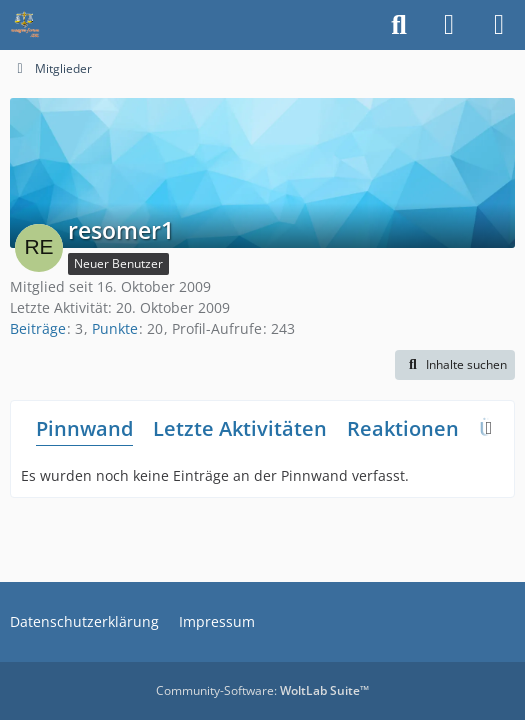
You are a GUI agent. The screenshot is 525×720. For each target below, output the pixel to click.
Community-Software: (262, 690)
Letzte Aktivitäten (240, 428)
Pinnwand (84, 428)
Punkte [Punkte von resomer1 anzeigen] (115, 328)
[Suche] (399, 25)
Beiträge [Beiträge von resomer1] (38, 328)
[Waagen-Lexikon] (25, 25)
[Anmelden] (449, 25)
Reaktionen (403, 428)
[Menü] (499, 25)
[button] (455, 365)
